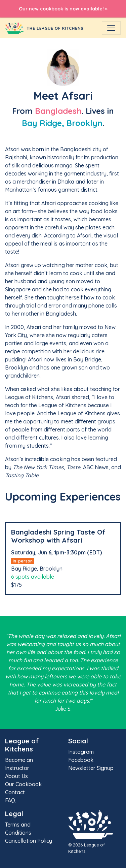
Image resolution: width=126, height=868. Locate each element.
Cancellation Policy (29, 841)
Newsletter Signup (91, 768)
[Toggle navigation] (111, 28)
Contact (15, 792)
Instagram (81, 752)
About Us (16, 776)
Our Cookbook (23, 784)
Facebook (81, 760)
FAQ (10, 800)
